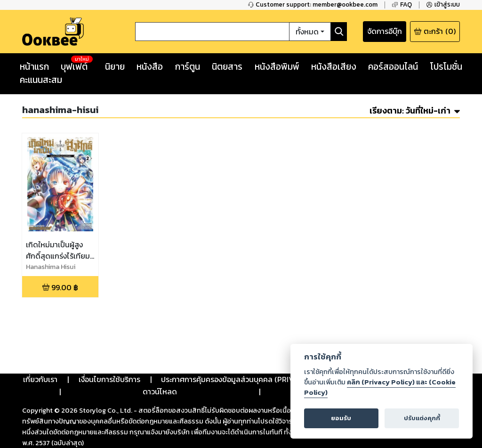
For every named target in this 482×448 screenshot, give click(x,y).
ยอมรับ (341, 418)
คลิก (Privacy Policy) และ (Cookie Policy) (380, 387)
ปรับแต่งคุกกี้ (422, 418)
